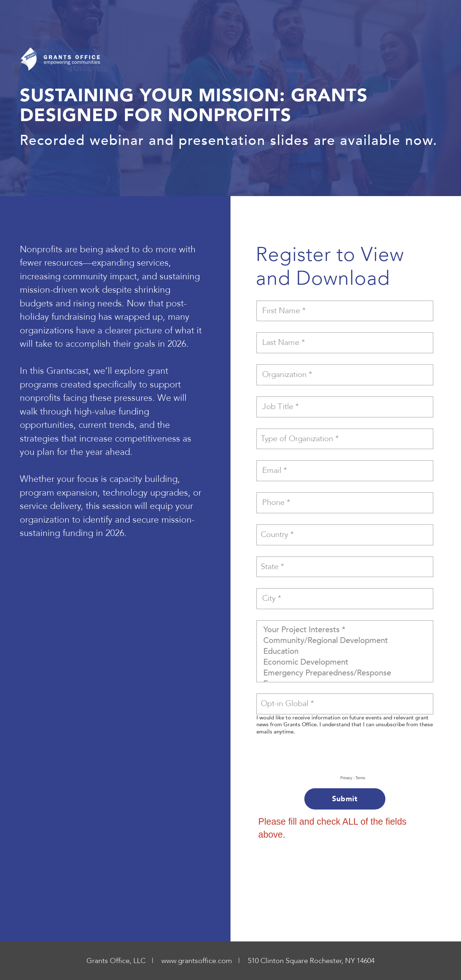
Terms (360, 778)
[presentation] (310, 761)
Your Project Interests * (345, 630)
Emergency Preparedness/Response (345, 673)
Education (345, 651)
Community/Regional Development (345, 640)
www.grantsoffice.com (197, 961)
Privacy (346, 778)
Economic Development (345, 662)
